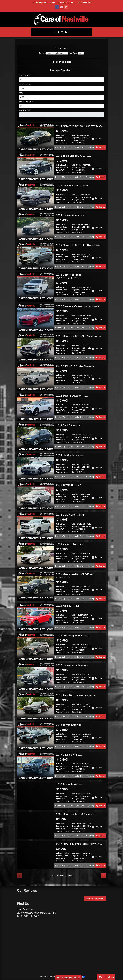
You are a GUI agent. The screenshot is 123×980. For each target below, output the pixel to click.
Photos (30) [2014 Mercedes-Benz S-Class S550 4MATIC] (60, 147)
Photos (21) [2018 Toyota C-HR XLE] (60, 506)
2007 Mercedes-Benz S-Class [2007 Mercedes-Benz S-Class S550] (76, 814)
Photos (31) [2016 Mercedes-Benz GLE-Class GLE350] (60, 358)
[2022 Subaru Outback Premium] (36, 407)
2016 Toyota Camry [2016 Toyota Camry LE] (69, 725)
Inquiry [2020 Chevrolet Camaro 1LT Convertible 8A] (70, 328)
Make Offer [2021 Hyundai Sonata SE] (79, 566)
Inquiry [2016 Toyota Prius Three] (70, 806)
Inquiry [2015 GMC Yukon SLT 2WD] (70, 536)
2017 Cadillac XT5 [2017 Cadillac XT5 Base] (69, 755)
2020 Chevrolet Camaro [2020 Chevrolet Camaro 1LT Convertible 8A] (78, 306)
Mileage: (75, 140)
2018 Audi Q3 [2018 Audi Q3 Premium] (68, 425)
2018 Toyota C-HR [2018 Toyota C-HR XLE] (69, 485)
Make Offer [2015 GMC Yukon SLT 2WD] (79, 536)
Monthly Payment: (25, 110)
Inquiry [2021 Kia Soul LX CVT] (70, 627)
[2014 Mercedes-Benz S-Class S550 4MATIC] (36, 137)
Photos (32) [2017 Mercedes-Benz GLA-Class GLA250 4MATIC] (60, 599)
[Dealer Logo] (61, 19)
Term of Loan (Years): (26, 102)
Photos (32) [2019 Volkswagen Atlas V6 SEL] (60, 657)
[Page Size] (81, 53)
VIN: (74, 135)
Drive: (58, 140)
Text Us (100, 147)
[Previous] (19, 876)
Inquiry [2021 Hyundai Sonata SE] (70, 566)
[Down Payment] (62, 89)
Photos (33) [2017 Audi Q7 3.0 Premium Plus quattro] (60, 387)
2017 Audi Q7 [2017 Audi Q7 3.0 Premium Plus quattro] (75, 366)
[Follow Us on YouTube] (62, 7)
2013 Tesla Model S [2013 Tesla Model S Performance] (73, 156)
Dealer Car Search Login (45, 977)
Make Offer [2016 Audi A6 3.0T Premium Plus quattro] (79, 717)
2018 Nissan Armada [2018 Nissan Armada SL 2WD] (72, 665)
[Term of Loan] (62, 106)
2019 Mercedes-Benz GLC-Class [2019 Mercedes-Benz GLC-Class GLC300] (78, 245)
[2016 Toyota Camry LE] (36, 736)
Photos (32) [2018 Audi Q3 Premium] (60, 447)
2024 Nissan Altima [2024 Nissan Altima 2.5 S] (70, 215)
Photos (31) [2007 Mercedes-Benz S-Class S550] (60, 836)
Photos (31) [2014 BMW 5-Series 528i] (60, 477)
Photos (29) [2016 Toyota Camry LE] (60, 746)
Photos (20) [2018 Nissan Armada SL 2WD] (60, 687)
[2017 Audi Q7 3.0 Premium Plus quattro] (36, 377)
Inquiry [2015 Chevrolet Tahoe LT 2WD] (70, 207)
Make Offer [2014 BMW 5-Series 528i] (79, 477)
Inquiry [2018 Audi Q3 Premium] (70, 447)
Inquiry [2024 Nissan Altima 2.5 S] (70, 237)
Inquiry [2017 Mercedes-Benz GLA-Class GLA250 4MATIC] (70, 599)
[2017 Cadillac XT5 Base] (36, 766)
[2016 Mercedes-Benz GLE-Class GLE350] (36, 347)
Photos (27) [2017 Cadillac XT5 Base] (60, 776)
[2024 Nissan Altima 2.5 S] (36, 226)
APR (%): (22, 93)
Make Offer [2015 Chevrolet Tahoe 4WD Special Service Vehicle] (79, 299)
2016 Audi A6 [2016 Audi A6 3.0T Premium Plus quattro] (76, 695)
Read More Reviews (95, 899)
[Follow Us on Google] (66, 7)
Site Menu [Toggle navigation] (62, 32)
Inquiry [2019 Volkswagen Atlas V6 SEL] (70, 657)
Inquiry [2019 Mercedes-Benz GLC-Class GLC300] (70, 266)
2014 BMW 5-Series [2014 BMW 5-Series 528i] (70, 455)
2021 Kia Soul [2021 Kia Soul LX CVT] (68, 606)
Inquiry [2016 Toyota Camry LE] (70, 746)
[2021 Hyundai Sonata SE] (36, 556)
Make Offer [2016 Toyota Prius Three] (79, 806)
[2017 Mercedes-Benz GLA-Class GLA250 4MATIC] (36, 585)
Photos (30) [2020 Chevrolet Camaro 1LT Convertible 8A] (60, 328)
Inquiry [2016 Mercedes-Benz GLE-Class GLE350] (70, 358)
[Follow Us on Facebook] (57, 7)
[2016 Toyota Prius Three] (36, 796)
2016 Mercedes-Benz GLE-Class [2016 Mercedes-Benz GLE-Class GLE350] (78, 336)
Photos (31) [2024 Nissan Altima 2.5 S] (60, 237)
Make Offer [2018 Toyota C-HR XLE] (79, 506)
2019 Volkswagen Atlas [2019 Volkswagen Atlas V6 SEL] (73, 636)
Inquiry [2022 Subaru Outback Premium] (70, 417)
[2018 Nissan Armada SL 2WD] (36, 677)
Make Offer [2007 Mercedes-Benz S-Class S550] (79, 836)
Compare (98, 138)
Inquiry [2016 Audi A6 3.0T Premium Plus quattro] (70, 717)
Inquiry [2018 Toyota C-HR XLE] (70, 506)
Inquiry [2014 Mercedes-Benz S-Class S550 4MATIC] (70, 147)
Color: (58, 135)
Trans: (59, 143)
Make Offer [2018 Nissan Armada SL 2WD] (79, 687)
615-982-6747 (85, 3)
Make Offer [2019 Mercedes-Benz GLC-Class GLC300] (79, 266)
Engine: (75, 138)
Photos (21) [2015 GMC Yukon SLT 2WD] (60, 536)
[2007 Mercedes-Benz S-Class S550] (36, 825)
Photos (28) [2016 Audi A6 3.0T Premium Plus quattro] (60, 717)
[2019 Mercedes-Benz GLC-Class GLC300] (36, 256)
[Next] (104, 876)
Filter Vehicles (61, 62)
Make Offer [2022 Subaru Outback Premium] (79, 417)
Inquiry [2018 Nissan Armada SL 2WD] (70, 687)
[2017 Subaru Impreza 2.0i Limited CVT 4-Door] (36, 855)
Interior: (59, 138)
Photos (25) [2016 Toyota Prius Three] (60, 806)
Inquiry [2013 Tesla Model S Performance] (70, 177)
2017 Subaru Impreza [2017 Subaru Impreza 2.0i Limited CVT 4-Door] (79, 844)
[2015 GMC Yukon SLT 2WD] (36, 526)
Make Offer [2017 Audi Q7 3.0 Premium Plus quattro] (79, 387)
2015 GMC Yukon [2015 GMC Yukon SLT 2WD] (70, 515)
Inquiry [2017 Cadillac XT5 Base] (70, 776)
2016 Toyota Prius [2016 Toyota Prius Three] (69, 784)
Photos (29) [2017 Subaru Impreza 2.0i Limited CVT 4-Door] (60, 865)
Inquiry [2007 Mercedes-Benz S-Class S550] (70, 836)
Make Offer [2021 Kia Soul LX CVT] (79, 627)
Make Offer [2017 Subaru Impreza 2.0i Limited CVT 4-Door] (79, 865)
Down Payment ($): (25, 84)
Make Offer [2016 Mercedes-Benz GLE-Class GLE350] (79, 358)
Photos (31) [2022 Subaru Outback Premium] (60, 417)
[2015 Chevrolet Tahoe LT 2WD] (36, 197)
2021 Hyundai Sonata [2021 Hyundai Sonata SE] (70, 545)
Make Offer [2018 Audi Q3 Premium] (79, 447)
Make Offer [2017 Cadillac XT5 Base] (79, 776)
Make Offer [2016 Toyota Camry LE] (79, 746)
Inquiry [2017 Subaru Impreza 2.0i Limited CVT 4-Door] (70, 865)
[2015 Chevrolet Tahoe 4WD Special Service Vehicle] (36, 286)
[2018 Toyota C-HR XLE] (36, 496)
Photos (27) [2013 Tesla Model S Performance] (60, 177)
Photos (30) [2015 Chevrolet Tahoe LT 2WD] (60, 207)
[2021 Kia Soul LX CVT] (36, 617)
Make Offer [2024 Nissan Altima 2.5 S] (79, 237)
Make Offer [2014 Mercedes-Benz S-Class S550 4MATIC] (79, 147)
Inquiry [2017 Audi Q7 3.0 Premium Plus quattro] (70, 387)
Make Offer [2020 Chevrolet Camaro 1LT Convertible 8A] (79, 328)
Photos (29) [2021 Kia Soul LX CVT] (60, 627)
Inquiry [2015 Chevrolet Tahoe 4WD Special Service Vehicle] (70, 299)
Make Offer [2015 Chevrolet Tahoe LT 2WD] (79, 207)
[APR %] (62, 97)
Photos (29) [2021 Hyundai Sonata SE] (60, 566)
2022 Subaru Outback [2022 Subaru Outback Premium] (73, 396)
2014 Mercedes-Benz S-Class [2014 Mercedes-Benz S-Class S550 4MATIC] (79, 126)
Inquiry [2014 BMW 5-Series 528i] (70, 477)
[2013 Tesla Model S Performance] (36, 167)
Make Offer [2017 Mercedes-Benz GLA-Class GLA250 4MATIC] (79, 599)
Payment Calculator (61, 70)
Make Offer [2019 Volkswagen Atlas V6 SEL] (79, 657)
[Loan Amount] (62, 80)
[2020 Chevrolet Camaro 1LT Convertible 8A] (36, 318)
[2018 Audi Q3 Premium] (36, 437)
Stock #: (75, 143)
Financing (90, 147)
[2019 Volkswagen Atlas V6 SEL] (36, 647)
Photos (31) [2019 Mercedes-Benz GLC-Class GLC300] (60, 266)
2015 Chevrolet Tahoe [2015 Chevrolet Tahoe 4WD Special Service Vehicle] (69, 276)
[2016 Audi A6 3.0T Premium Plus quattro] (36, 706)
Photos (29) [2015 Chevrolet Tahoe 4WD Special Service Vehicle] (60, 299)
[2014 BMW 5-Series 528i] (36, 466)
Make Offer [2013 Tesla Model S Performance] (79, 177)
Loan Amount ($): (25, 75)
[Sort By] (57, 53)
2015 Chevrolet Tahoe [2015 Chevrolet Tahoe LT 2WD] (72, 186)
